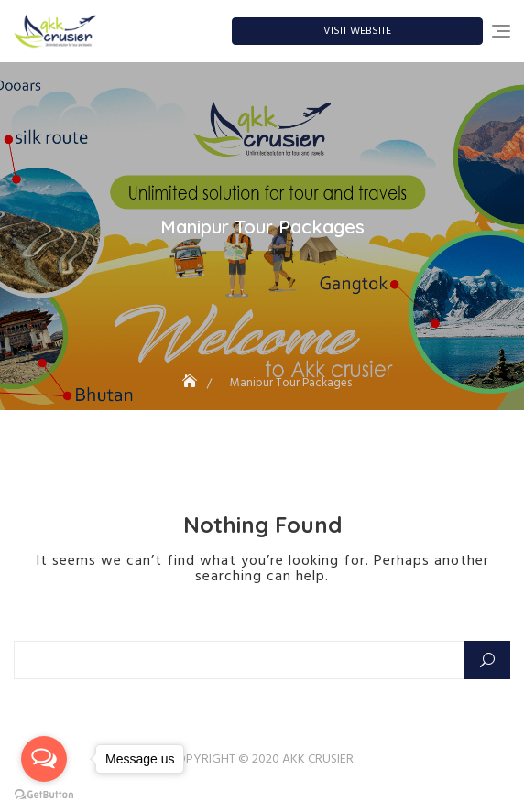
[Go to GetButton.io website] (44, 794)
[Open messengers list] (44, 759)
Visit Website (357, 31)
